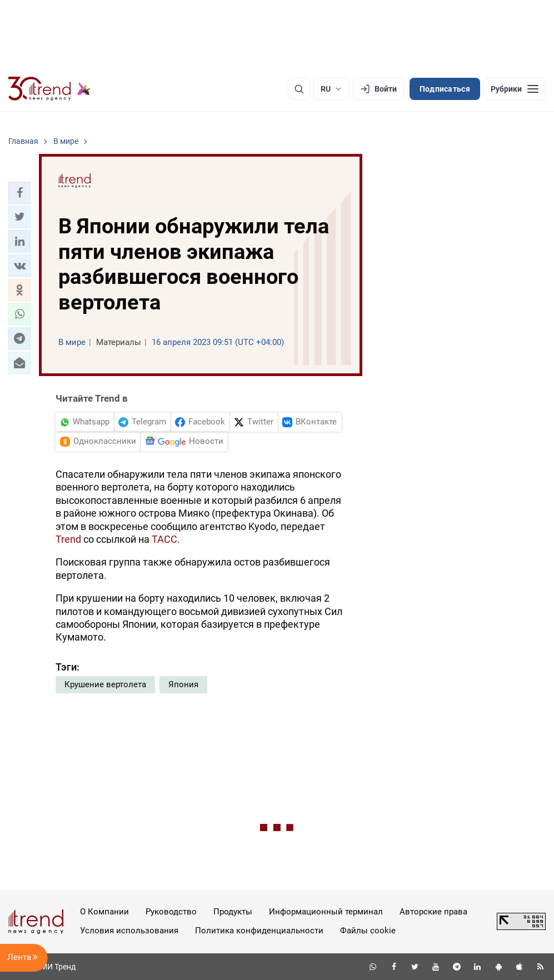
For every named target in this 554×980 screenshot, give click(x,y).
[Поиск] (299, 89)
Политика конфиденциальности (259, 931)
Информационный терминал (326, 912)
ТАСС (164, 539)
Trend (68, 539)
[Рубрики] (515, 89)
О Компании (104, 912)
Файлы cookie (368, 931)
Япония (183, 684)
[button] (19, 193)
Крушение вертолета (105, 684)
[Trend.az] (49, 89)
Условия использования (129, 931)
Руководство (171, 912)
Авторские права (433, 912)
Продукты (233, 912)
